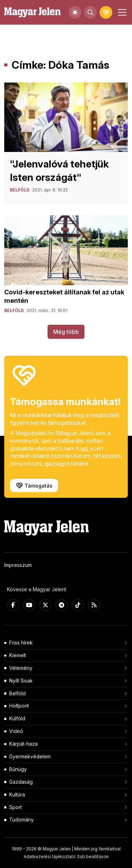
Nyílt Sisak (21, 681)
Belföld (17, 693)
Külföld (17, 718)
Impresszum (18, 565)
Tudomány (21, 820)
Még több (66, 332)
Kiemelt (18, 655)
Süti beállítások (93, 857)
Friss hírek (21, 643)
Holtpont (19, 706)
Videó (16, 731)
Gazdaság (21, 782)
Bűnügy (18, 769)
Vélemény (21, 668)
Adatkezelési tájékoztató (50, 857)
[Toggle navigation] (121, 12)
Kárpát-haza (23, 744)
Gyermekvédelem (30, 756)
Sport (15, 807)
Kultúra (17, 794)
